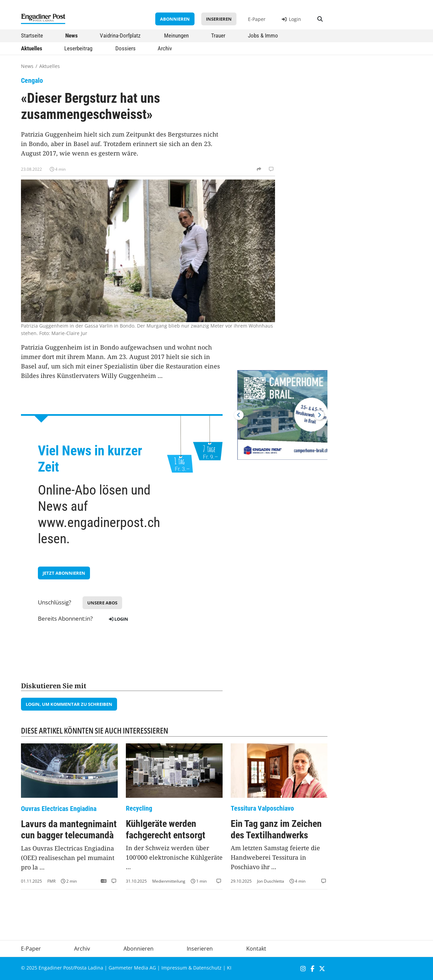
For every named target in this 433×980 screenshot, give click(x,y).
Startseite (32, 35)
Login (291, 19)
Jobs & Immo (263, 35)
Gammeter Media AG (132, 968)
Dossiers (126, 48)
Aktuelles (32, 48)
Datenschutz (207, 968)
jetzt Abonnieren (64, 573)
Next (319, 415)
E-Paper (257, 19)
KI (229, 968)
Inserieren (219, 19)
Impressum (174, 968)
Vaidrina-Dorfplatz (120, 35)
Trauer (218, 35)
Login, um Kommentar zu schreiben (69, 704)
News (72, 35)
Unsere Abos (102, 603)
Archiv (165, 48)
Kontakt (256, 949)
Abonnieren (175, 19)
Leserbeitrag (78, 48)
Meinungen (176, 35)
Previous (239, 415)
